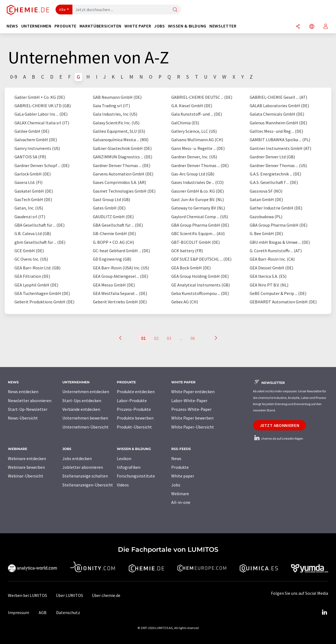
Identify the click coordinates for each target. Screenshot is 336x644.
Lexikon (124, 458)
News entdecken (23, 392)
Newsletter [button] (223, 26)
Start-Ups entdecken (82, 400)
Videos (123, 485)
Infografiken (129, 467)
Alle (62, 10)
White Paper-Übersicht (193, 427)
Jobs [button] (160, 26)
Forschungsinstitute (136, 476)
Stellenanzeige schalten (85, 476)
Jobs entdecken (77, 458)
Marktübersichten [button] (100, 26)
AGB (43, 612)
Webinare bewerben (26, 467)
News (176, 458)
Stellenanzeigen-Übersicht (88, 485)
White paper (183, 476)
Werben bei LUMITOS (28, 595)
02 (156, 338)
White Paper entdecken (193, 392)
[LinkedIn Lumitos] (324, 612)
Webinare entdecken (27, 458)
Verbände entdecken (81, 409)
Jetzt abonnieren (280, 425)
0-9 (14, 77)
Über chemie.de (106, 595)
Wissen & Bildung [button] (187, 26)
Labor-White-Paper (189, 400)
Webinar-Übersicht (26, 476)
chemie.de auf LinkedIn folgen (278, 438)
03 (169, 338)
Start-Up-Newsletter (28, 409)
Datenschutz (68, 612)
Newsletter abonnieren (30, 400)
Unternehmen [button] (36, 26)
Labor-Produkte (132, 400)
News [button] (12, 26)
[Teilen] (298, 27)
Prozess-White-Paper (191, 409)
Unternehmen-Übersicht (85, 427)
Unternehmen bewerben (85, 418)
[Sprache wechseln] (312, 27)
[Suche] (175, 10)
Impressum (19, 612)
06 (193, 338)
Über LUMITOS (69, 595)
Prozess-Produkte (134, 409)
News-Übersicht (23, 418)
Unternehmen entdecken (86, 392)
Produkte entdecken (136, 392)
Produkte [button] (65, 26)
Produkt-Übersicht (134, 427)
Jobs (176, 485)
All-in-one (181, 502)
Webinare (180, 494)
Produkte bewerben (135, 418)
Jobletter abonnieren (83, 467)
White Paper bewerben (192, 418)
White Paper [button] (138, 26)
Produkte (180, 467)
